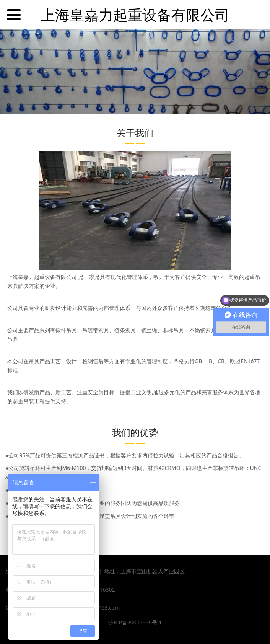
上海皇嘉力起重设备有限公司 (135, 15)
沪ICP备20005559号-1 (135, 622)
